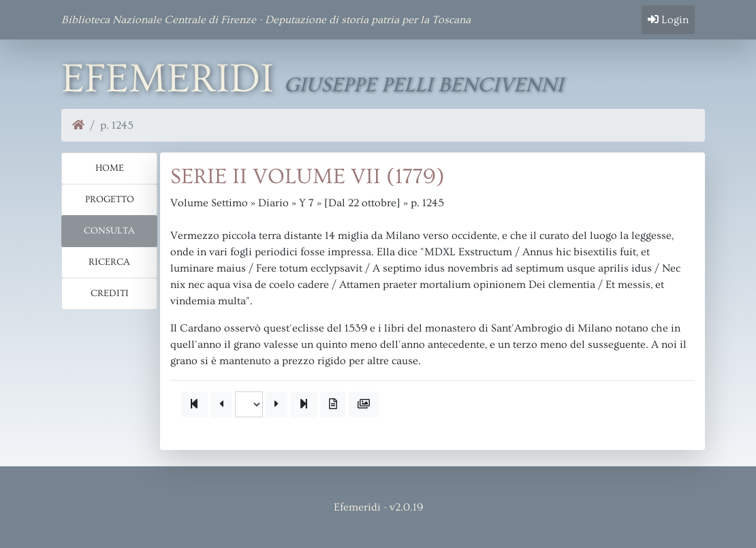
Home (110, 168)
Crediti (110, 293)
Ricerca (109, 262)
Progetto (110, 199)
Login (668, 20)
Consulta (109, 231)
